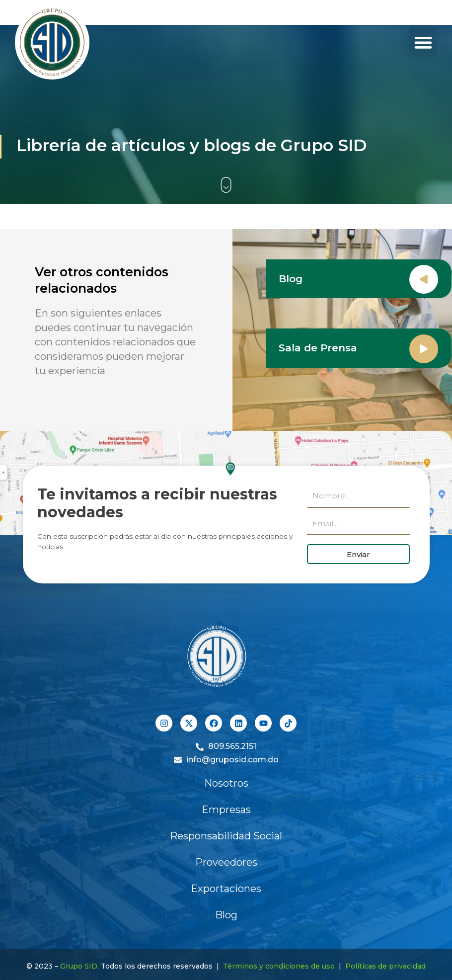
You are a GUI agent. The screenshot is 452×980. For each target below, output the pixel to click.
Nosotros (226, 783)
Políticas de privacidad (385, 966)
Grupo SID (79, 966)
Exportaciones (226, 889)
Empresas (226, 810)
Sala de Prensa (319, 348)
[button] (423, 42)
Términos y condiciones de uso (279, 966)
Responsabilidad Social (226, 836)
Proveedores (226, 862)
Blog (292, 279)
